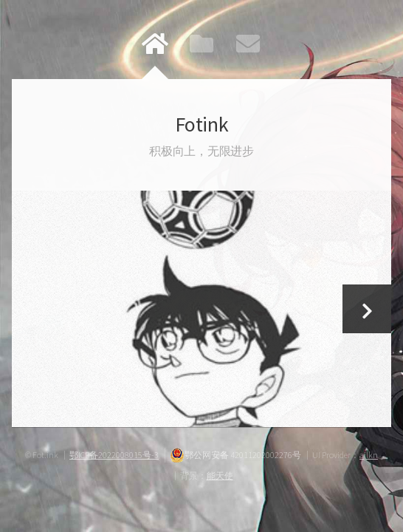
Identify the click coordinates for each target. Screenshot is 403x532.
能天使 (220, 475)
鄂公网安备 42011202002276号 (235, 455)
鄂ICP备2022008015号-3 (114, 455)
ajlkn (369, 455)
